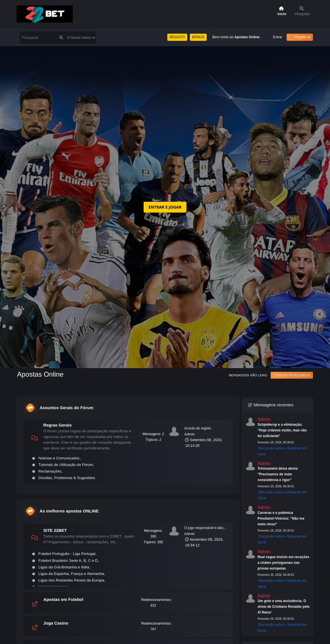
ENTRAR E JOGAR (165, 207)
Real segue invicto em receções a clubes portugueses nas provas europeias (283, 563)
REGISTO (177, 37)
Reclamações (50, 471)
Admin (189, 434)
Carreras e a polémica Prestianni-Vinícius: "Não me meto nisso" (281, 518)
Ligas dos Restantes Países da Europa (71, 580)
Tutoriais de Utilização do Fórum (66, 465)
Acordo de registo (198, 428)
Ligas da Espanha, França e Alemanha (71, 574)
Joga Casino (56, 623)
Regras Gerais (58, 425)
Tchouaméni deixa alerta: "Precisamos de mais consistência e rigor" (278, 474)
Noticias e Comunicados (60, 458)
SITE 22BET (55, 530)
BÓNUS (198, 37)
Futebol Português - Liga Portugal (67, 554)
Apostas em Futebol (63, 599)
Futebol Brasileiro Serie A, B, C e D (68, 561)
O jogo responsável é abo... (205, 528)
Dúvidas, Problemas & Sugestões (67, 478)
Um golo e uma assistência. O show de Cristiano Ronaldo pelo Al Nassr (283, 607)
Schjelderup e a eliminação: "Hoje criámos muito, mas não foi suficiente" (282, 430)
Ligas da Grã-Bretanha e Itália (64, 567)
